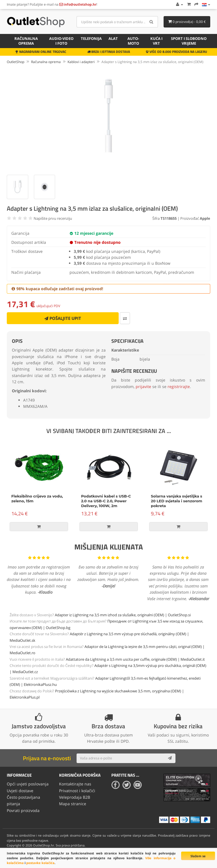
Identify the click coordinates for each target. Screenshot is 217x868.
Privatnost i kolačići (77, 790)
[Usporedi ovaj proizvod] (125, 318)
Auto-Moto (133, 41)
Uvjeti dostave (20, 790)
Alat (113, 38)
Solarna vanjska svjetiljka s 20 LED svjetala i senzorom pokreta (177, 501)
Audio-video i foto (61, 41)
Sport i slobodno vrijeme (189, 41)
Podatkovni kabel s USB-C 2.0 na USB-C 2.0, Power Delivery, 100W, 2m (106, 501)
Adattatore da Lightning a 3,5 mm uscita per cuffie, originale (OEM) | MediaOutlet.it (135, 659)
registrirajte (179, 386)
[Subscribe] (170, 758)
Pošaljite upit (63, 318)
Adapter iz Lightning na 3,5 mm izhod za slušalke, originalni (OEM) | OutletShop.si (123, 615)
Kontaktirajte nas (75, 784)
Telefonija (91, 38)
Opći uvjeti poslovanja (28, 784)
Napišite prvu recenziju (53, 218)
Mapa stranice (73, 803)
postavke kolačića (40, 863)
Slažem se (198, 856)
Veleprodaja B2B (75, 796)
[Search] (152, 22)
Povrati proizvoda (23, 809)
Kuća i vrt (156, 41)
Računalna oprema (26, 41)
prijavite (143, 386)
